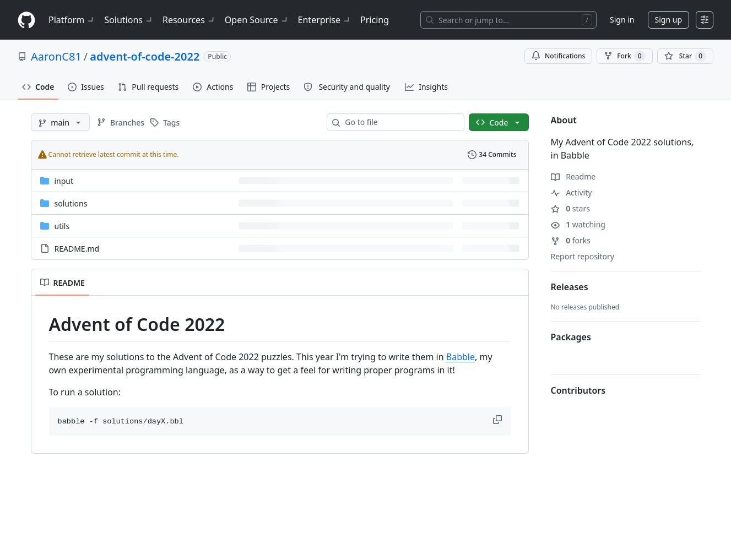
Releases (570, 287)
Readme (573, 176)
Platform (72, 20)
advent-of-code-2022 (145, 56)
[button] (499, 420)
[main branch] (60, 122)
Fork (624, 56)
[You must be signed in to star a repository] (685, 56)
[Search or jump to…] (508, 20)
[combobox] (400, 122)
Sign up (668, 20)
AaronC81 (56, 56)
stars (570, 208)
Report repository (583, 256)
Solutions (129, 20)
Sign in (622, 20)
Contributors (578, 390)
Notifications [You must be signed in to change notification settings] (558, 56)
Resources (189, 20)
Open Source (257, 20)
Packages (571, 337)
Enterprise (325, 20)
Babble (461, 357)
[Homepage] (26, 20)
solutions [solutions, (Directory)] (71, 203)
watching (578, 224)
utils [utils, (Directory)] (62, 226)
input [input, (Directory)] (64, 181)
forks (571, 240)
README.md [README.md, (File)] (77, 249)
